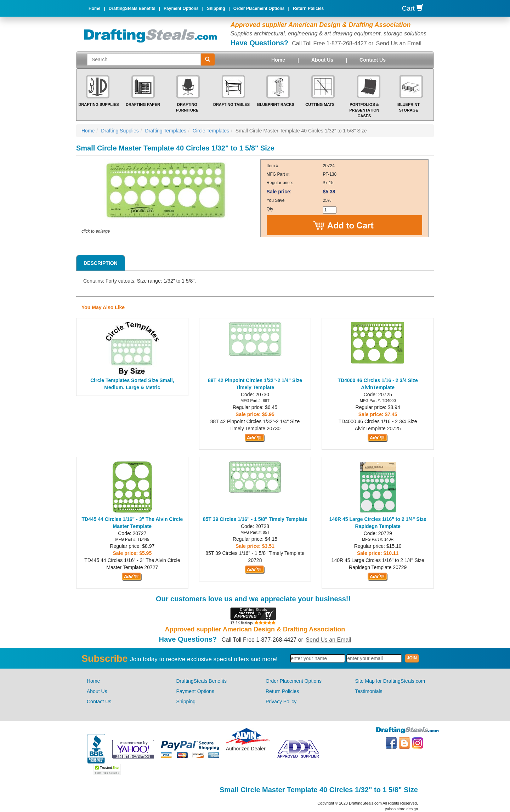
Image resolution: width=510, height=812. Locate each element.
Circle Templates (211, 131)
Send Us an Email (399, 43)
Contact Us (373, 60)
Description (101, 263)
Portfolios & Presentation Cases (364, 110)
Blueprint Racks (276, 104)
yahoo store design (401, 809)
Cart (413, 8)
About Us (322, 60)
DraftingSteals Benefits (132, 8)
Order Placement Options (259, 8)
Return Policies (308, 8)
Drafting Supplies (98, 104)
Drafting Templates (166, 131)
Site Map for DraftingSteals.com (390, 681)
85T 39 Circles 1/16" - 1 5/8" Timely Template (255, 519)
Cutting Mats (320, 104)
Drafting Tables (231, 104)
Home (94, 8)
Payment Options (181, 8)
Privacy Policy (281, 702)
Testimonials (369, 691)
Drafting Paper (143, 104)
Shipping (216, 8)
